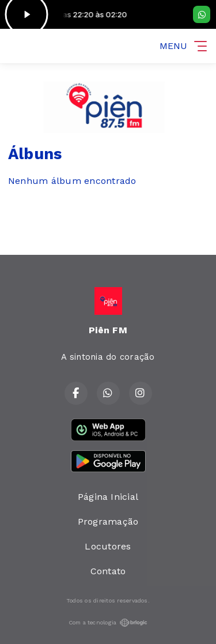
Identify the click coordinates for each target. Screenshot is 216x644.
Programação (108, 521)
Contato (108, 571)
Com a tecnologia (108, 623)
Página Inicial (108, 497)
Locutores (108, 546)
